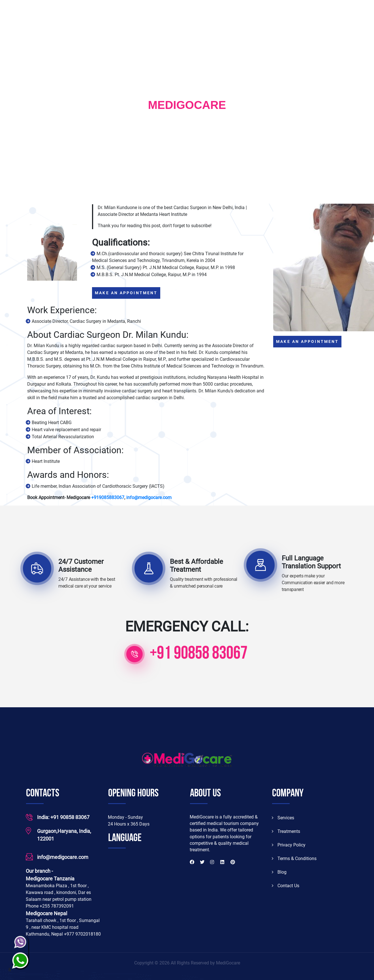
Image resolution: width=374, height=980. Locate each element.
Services (283, 817)
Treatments (286, 831)
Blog (279, 872)
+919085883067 (108, 497)
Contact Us (286, 885)
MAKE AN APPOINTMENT (126, 293)
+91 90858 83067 (199, 654)
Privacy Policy (289, 844)
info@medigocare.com (63, 857)
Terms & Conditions (294, 858)
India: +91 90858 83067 (63, 817)
